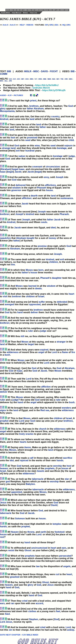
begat (15, 169)
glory (3, 109)
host (69, 466)
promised (32, 138)
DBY (23, 79)
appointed (17, 492)
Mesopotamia (7, 111)
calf (31, 458)
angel (41, 352)
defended (62, 302)
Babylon (30, 484)
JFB (10, 81)
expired (44, 350)
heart (71, 294)
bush (7, 355)
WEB (49, 79)
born (41, 270)
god (8, 482)
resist (11, 550)
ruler (31, 331)
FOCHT (54, 71)
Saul (7, 614)
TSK (62, 79)
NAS (54, 79)
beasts (41, 471)
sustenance (67, 198)
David (54, 505)
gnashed (15, 577)
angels (67, 566)
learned (32, 286)
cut (57, 574)
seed (28, 140)
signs (3, 410)
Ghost (28, 550)
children (53, 262)
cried (25, 601)
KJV (14, 79)
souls (44, 222)
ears (64, 548)
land (32, 119)
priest (33, 101)
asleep (71, 630)
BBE (45, 79)
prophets (50, 468)
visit (5, 296)
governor (16, 190)
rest (2, 537)
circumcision (53, 167)
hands (60, 460)
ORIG (40, 79)
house (49, 190)
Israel (41, 296)
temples (57, 524)
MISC (36, 71)
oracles (30, 434)
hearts (23, 442)
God (71, 106)
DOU (27, 79)
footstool (59, 532)
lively (22, 434)
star (67, 479)
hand (20, 312)
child (71, 140)
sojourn (69, 146)
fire (73, 352)
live (13, 265)
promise (42, 246)
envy (46, 177)
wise (37, 146)
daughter (57, 278)
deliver (34, 312)
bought (31, 238)
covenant (37, 167)
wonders (66, 408)
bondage (62, 148)
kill (23, 336)
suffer (42, 302)
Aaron (28, 447)
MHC (2, 81)
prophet (4, 421)
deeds (38, 288)
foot (13, 138)
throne (31, 532)
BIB (9, 71)
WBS (32, 79)
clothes (32, 611)
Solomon (20, 519)
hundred (30, 151)
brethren (34, 106)
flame (65, 352)
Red (43, 410)
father (30, 109)
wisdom (17, 188)
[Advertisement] (39, 4)
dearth (34, 196)
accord (39, 603)
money (52, 238)
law (38, 566)
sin (10, 630)
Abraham (39, 109)
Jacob (18, 172)
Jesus (3, 503)
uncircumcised (39, 548)
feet (71, 379)
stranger (61, 342)
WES (71, 79)
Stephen (34, 619)
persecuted (65, 556)
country (55, 117)
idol (12, 460)
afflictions (50, 185)
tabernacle (38, 479)
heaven (4, 468)
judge (72, 156)
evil (18, 151)
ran (12, 603)
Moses (29, 270)
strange (6, 148)
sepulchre (5, 238)
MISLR (28, 71)
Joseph (59, 177)
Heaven (15, 532)
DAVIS (44, 71)
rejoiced (24, 460)
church (43, 429)
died (53, 228)
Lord (54, 352)
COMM (4, 74)
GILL (6, 81)
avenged (9, 304)
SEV (58, 79)
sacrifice (68, 458)
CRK (66, 79)
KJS (10, 79)
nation (22, 156)
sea (47, 410)
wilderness (13, 352)
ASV (18, 79)
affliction (27, 198)
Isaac (22, 169)
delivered (21, 185)
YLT (36, 79)
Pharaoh (42, 188)
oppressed (35, 304)
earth (43, 532)
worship (57, 466)
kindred (4, 119)
